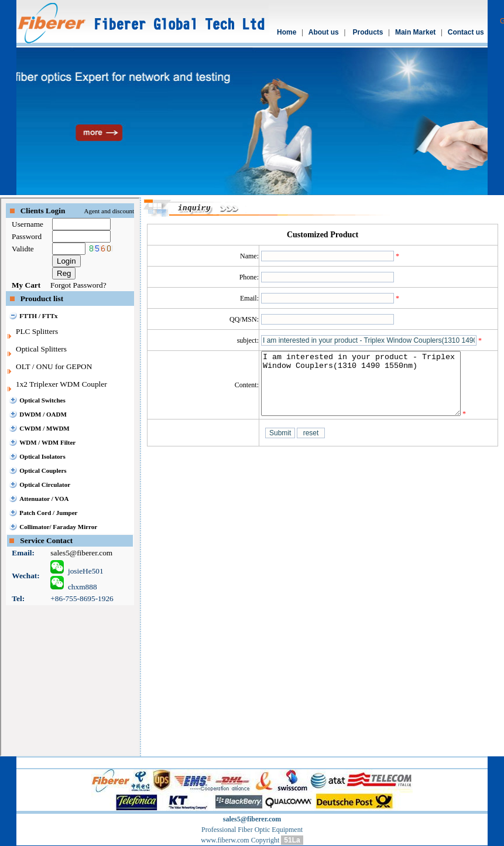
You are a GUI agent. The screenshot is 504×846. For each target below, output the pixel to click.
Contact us (466, 32)
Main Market (415, 32)
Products (368, 32)
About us (324, 32)
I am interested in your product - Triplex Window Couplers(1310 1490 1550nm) (373, 390)
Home (287, 32)
